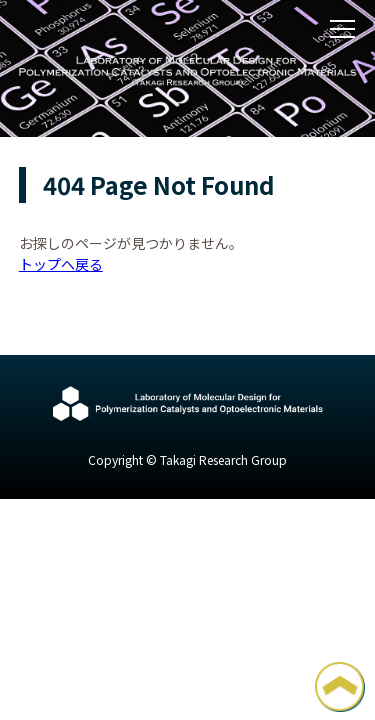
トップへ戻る (61, 264)
